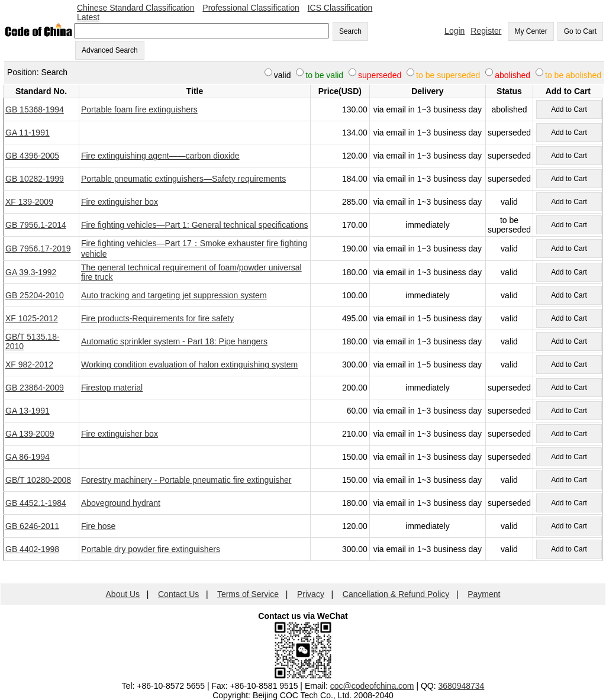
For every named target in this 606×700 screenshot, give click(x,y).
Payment (484, 594)
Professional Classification (251, 8)
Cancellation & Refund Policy (396, 594)
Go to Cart (580, 31)
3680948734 (462, 686)
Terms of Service (248, 594)
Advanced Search (110, 50)
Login (454, 31)
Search (350, 31)
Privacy (311, 594)
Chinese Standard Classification (136, 8)
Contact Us (178, 594)
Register (486, 31)
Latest (88, 17)
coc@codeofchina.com (372, 686)
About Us (123, 594)
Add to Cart (569, 109)
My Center (531, 31)
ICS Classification (340, 8)
